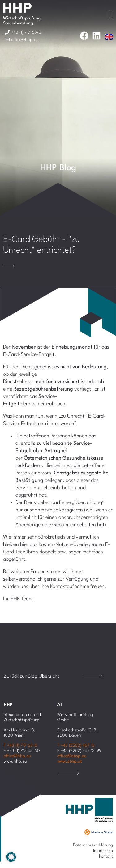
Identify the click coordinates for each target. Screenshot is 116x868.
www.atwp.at (70, 761)
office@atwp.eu (72, 756)
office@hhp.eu (17, 756)
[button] (11, 857)
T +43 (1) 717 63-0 (21, 746)
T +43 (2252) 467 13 (76, 746)
